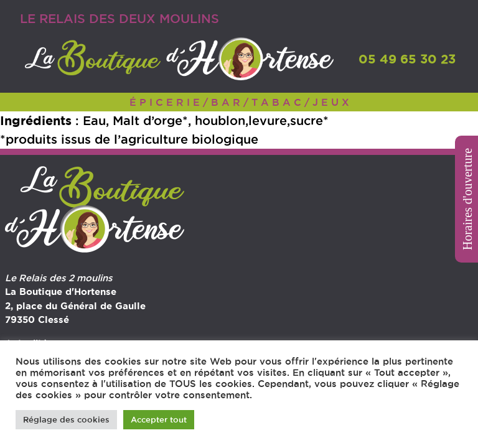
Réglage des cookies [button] (66, 419)
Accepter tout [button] (159, 419)
